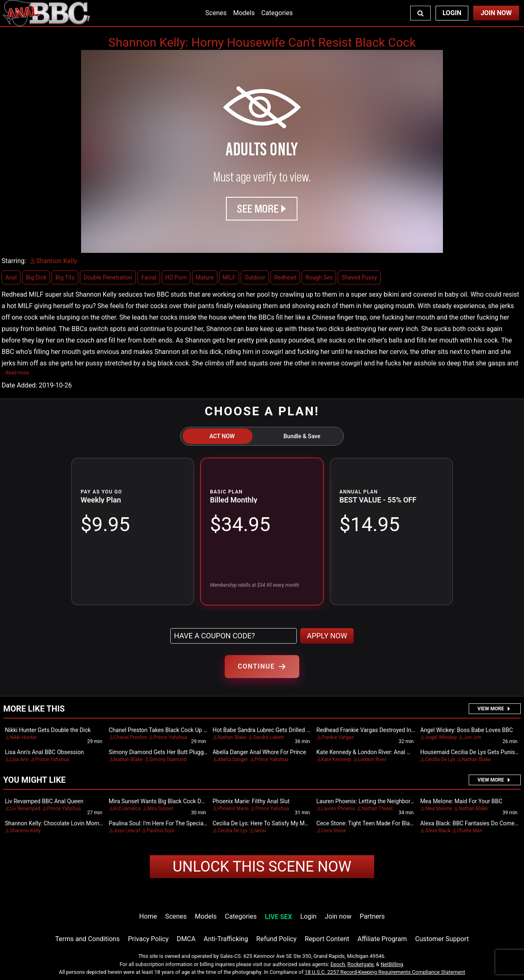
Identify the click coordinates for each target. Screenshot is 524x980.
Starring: (14, 261)
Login (452, 13)
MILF (229, 277)
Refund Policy (276, 939)
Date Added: (19, 385)
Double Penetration (108, 277)
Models (244, 13)
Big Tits (65, 277)
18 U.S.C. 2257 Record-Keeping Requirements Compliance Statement (385, 972)
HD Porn (176, 277)
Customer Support (442, 939)
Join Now (496, 13)
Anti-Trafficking (226, 939)
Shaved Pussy (359, 277)
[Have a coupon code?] (234, 636)
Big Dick (36, 277)
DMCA (186, 939)
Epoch (338, 964)
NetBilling (392, 964)
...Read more (15, 373)
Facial (149, 277)
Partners (372, 916)
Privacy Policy (148, 939)
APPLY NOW (327, 636)
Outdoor (255, 277)
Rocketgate (361, 964)
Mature (205, 277)
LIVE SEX (278, 917)
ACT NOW (222, 436)
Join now (338, 916)
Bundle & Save (302, 436)
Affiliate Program (382, 939)
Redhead (286, 277)
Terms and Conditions (88, 939)
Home (148, 916)
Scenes (216, 13)
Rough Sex (319, 277)
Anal (11, 277)
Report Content (327, 939)
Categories (277, 13)
